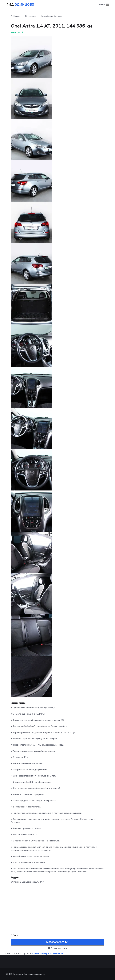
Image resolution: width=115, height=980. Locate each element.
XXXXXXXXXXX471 (57, 942)
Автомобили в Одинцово (52, 16)
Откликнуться (57, 948)
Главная (16, 16)
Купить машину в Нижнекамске (48, 953)
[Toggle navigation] (104, 5)
